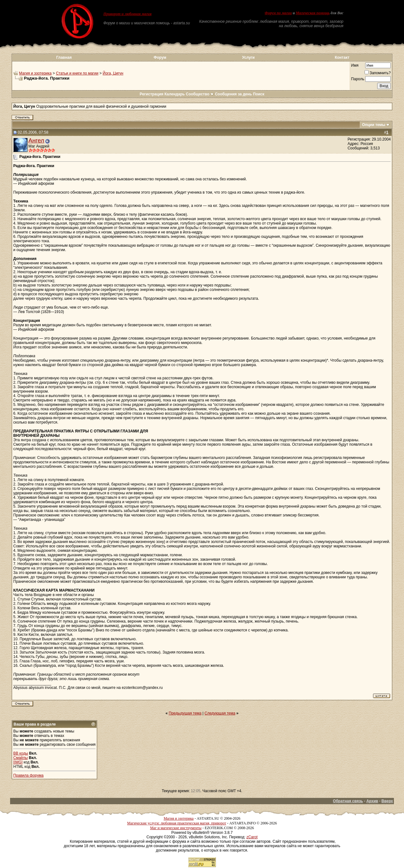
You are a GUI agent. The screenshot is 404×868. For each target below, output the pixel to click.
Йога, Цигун (113, 73)
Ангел (36, 140)
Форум (160, 57)
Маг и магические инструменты (176, 828)
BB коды (21, 753)
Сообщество (200, 94)
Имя (355, 65)
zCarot (252, 837)
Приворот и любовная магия (128, 14)
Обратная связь (348, 801)
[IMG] (18, 762)
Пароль (358, 79)
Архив (372, 801)
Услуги (248, 57)
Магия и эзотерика (35, 73)
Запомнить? (378, 73)
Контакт (342, 57)
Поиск (259, 94)
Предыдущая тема (185, 713)
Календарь (175, 94)
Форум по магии (278, 13)
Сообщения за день (233, 94)
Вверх (387, 801)
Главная (64, 57)
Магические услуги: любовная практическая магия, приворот (177, 823)
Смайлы (21, 758)
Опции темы (374, 125)
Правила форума (28, 775)
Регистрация (151, 94)
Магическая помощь (313, 13)
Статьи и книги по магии (77, 73)
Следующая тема (220, 713)
